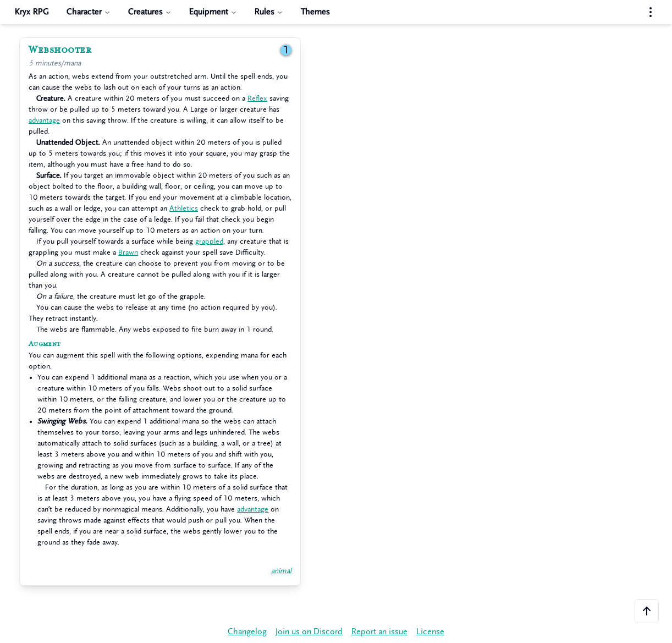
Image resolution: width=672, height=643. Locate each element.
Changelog (247, 632)
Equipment (213, 12)
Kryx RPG (32, 12)
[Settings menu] (651, 12)
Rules (269, 12)
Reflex (257, 98)
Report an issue (379, 632)
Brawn (128, 252)
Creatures (150, 12)
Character (89, 12)
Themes (315, 12)
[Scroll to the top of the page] (647, 611)
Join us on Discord (309, 632)
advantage (44, 120)
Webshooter (60, 50)
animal (281, 571)
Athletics (184, 208)
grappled (209, 241)
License (430, 632)
